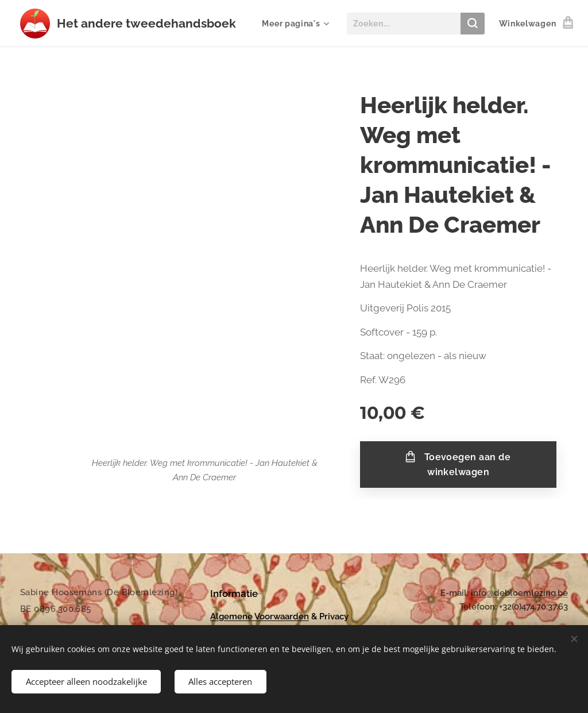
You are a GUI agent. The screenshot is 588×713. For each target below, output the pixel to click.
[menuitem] (294, 24)
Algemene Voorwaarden (260, 616)
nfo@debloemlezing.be (521, 593)
